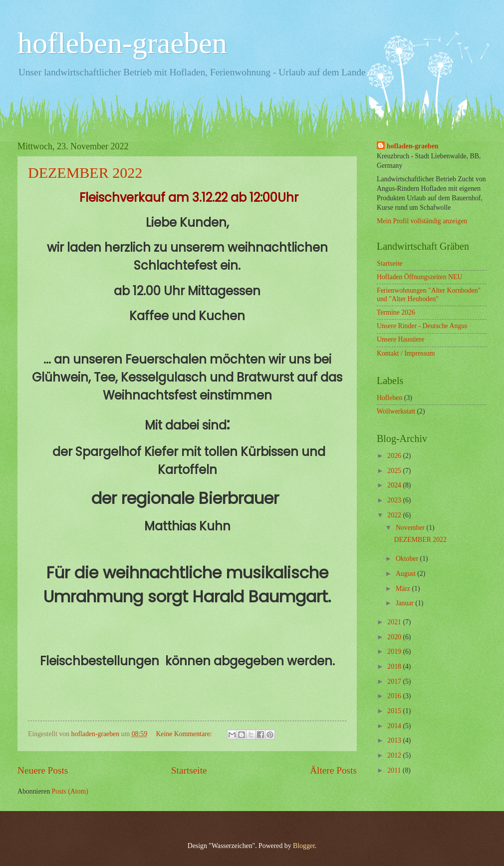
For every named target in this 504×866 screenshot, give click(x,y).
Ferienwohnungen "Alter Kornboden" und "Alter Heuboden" (429, 295)
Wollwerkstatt (396, 411)
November (411, 528)
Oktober (408, 559)
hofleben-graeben (122, 43)
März (404, 589)
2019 (395, 651)
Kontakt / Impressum (406, 353)
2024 (395, 485)
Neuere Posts (43, 770)
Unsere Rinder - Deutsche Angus (422, 326)
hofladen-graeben (412, 146)
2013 (395, 740)
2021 (395, 622)
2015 (395, 711)
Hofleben (389, 398)
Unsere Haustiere (400, 339)
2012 (395, 755)
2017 (395, 681)
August (406, 574)
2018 (395, 666)
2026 (395, 456)
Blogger (304, 846)
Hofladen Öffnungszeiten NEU (419, 277)
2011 (395, 770)
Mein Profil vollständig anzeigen (422, 221)
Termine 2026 (396, 312)
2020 (395, 637)
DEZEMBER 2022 (85, 173)
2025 (395, 471)
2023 (395, 500)
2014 (395, 726)
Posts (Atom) (70, 791)
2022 (395, 515)
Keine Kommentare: (185, 734)
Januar (405, 603)
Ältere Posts (333, 770)
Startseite (189, 770)
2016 (395, 696)
